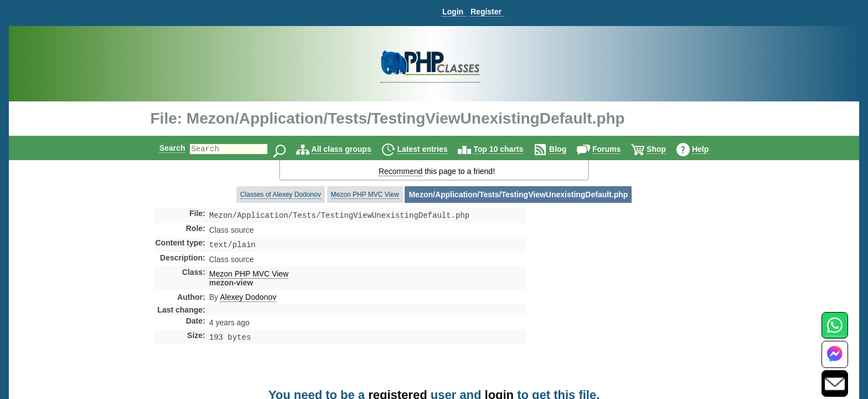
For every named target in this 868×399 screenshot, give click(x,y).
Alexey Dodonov (248, 299)
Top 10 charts (508, 149)
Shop (666, 149)
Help (710, 149)
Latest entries (432, 149)
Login (453, 12)
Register (486, 12)
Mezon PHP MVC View (365, 195)
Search (163, 148)
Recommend (401, 171)
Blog (567, 149)
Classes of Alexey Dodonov (281, 195)
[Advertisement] (613, 301)
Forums (616, 149)
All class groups (351, 149)
